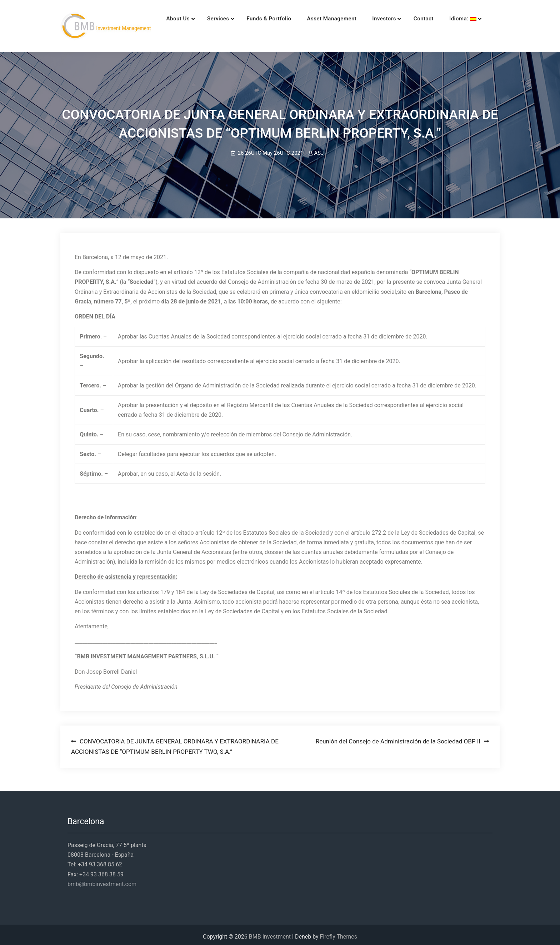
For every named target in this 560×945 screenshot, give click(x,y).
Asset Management (321, 19)
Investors (373, 19)
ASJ (319, 149)
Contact (412, 19)
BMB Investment (270, 933)
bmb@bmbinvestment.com (102, 880)
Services (207, 19)
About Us (167, 19)
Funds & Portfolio (258, 19)
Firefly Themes (339, 933)
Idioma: (452, 19)
